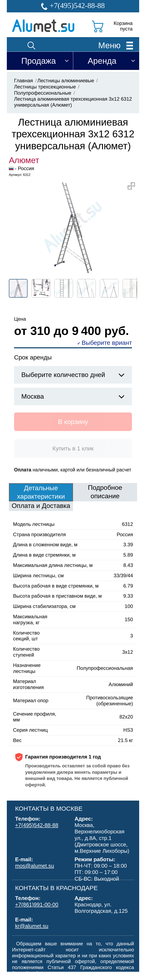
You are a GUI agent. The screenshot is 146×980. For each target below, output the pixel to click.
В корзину (73, 422)
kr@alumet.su (32, 926)
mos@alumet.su (35, 866)
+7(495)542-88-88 (77, 6)
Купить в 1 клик (73, 448)
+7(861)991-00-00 (37, 905)
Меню (109, 45)
